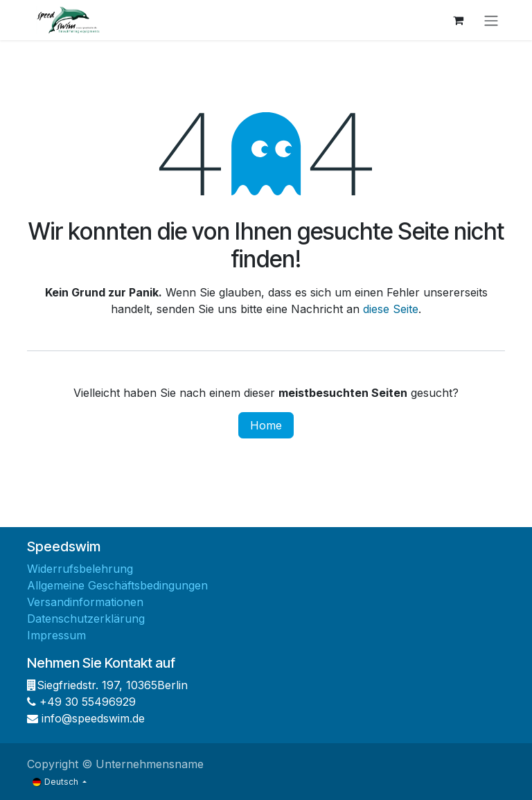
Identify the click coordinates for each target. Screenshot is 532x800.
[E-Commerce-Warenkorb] (458, 20)
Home (266, 425)
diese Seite (391, 309)
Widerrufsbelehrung (80, 569)
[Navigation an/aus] (491, 20)
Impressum (56, 635)
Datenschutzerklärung (86, 619)
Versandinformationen (85, 602)
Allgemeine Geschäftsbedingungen (117, 585)
